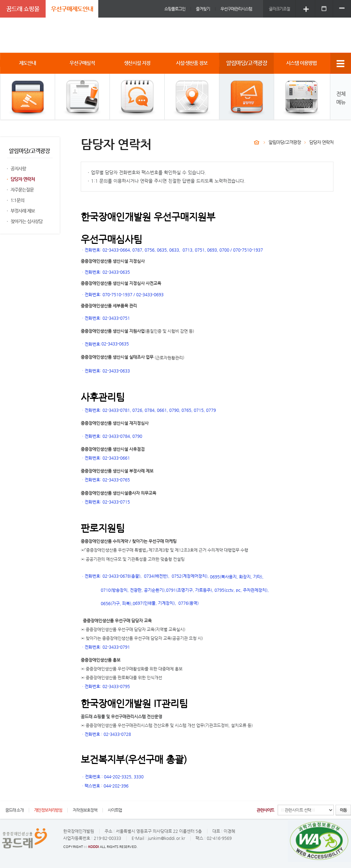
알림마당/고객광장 (285, 142)
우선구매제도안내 (72, 9)
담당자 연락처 (23, 179)
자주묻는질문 (22, 190)
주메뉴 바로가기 (0, 0)
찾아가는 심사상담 (27, 221)
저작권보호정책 (85, 810)
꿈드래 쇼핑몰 (23, 9)
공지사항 (18, 169)
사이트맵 (115, 810)
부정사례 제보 (23, 211)
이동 (343, 810)
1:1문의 (17, 200)
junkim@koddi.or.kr (166, 838)
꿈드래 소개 (14, 810)
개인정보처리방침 (48, 810)
